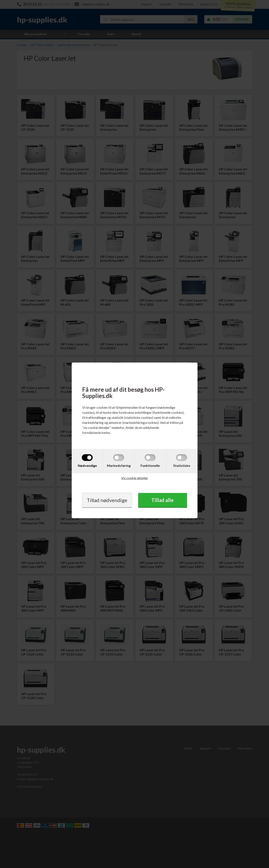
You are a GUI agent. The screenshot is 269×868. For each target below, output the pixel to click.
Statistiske (182, 465)
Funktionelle (150, 465)
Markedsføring (119, 465)
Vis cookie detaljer (135, 478)
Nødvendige (87, 465)
